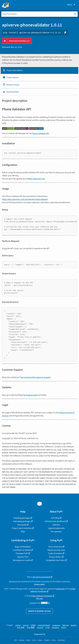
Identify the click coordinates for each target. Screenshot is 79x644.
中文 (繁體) (31, 628)
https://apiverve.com (36, 179)
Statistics (56, 525)
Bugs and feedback (23, 547)
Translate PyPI (22, 553)
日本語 (33, 625)
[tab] (39, 70)
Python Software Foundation (41, 596)
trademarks (60, 589)
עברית (48, 628)
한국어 (64, 628)
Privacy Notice (55, 557)
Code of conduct (55, 553)
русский (40, 628)
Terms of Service (55, 547)
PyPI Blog (55, 518)
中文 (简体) (21, 628)
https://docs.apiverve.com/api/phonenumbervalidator (25, 199)
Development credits (22, 560)
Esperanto (55, 628)
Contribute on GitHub (22, 550)
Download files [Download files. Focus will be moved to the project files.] (11, 92)
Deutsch (74, 625)
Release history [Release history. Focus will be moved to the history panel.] (11, 85)
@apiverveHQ (32, 395)
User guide (22, 525)
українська (56, 625)
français (26, 625)
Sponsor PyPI (23, 557)
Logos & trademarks (56, 528)
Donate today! (39, 584)
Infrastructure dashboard (55, 521)
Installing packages (22, 518)
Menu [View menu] (72, 5)
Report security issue (56, 550)
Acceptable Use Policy (55, 560)
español (18, 625)
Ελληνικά (65, 625)
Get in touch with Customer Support (35, 377)
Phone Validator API (41, 133)
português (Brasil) (44, 625)
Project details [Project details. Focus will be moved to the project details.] (11, 77)
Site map (39, 598)
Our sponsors (56, 532)
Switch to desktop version (39, 611)
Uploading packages (22, 521)
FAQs (23, 532)
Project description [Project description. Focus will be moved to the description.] (13, 70)
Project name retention (22, 528)
